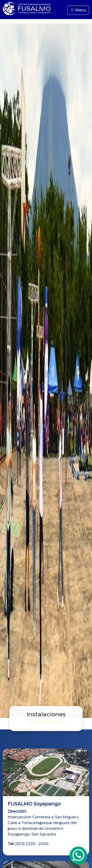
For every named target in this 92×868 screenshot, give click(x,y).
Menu (78, 10)
